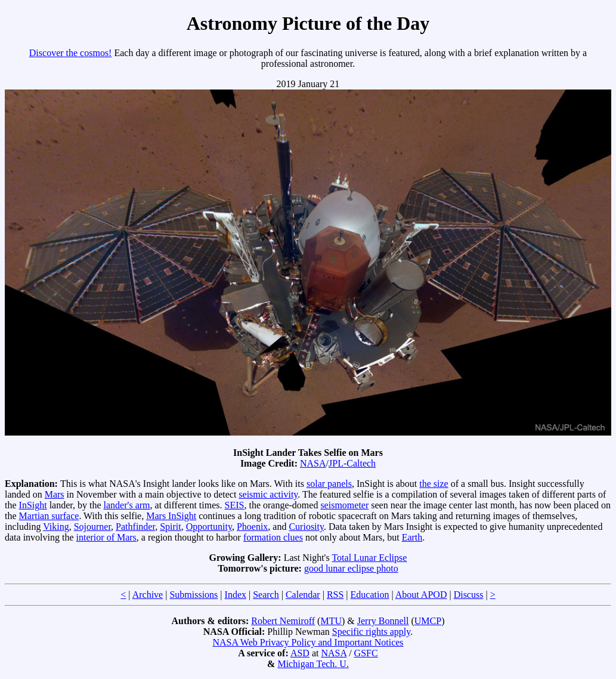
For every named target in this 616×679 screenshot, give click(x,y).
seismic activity (268, 494)
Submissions (194, 595)
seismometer (344, 505)
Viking (56, 527)
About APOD (421, 595)
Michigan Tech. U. (313, 664)
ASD (300, 653)
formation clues (273, 537)
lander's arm (127, 505)
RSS (335, 595)
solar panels (329, 484)
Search (266, 595)
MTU (331, 621)
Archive (148, 595)
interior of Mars (106, 537)
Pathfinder (135, 527)
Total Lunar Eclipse (369, 558)
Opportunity (209, 527)
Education (370, 595)
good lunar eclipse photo (351, 568)
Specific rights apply (371, 632)
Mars (55, 494)
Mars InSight (171, 516)
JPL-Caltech (352, 463)
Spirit (171, 527)
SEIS (235, 505)
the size (434, 484)
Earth (412, 537)
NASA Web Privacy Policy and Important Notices (308, 642)
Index (236, 595)
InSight (33, 505)
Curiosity (306, 527)
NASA (313, 463)
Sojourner (92, 527)
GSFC (366, 653)
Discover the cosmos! (71, 53)
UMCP (428, 621)
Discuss (469, 595)
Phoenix (252, 527)
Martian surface (49, 516)
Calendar (303, 595)
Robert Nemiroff (283, 621)
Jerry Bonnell (383, 621)
